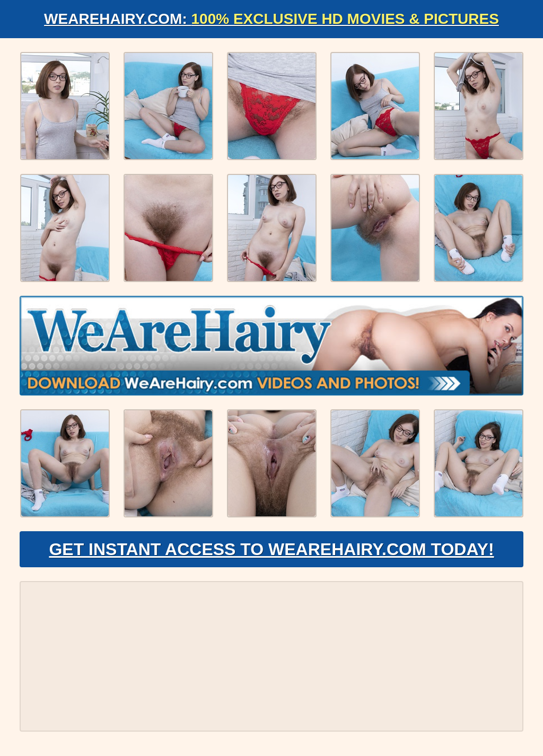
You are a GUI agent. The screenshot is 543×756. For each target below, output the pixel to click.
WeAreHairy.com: (271, 19)
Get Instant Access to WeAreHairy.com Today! (271, 549)
